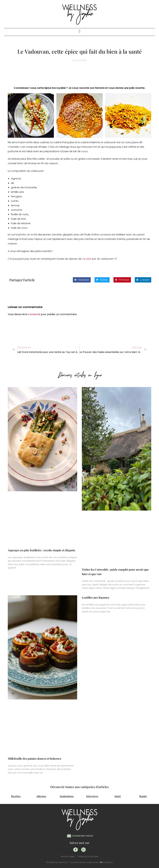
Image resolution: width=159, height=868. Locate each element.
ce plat (87, 259)
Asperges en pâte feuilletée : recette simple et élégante (42, 550)
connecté (34, 314)
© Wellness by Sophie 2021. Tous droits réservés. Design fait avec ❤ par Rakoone (79, 862)
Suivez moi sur (79, 843)
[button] (79, 31)
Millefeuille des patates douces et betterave (35, 759)
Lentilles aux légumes (95, 597)
